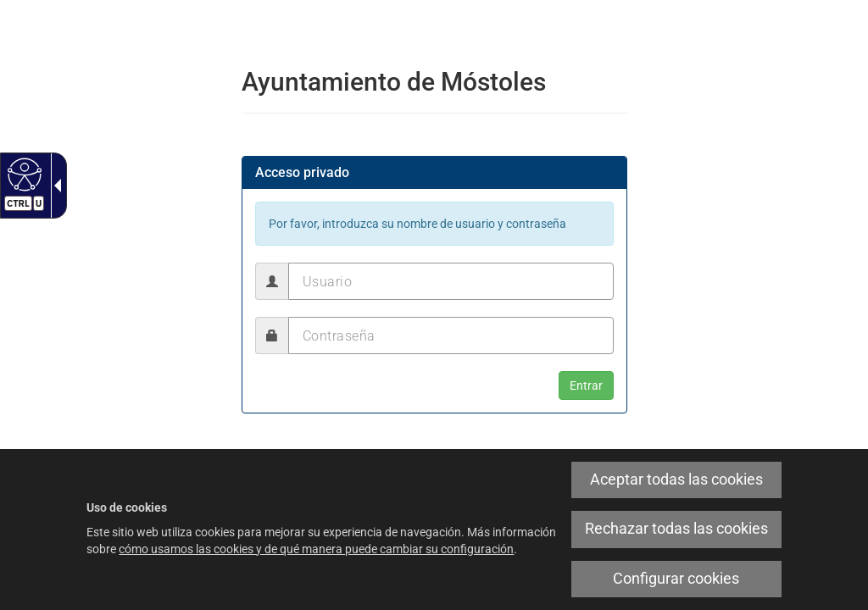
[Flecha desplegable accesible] (54, 186)
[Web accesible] (22, 174)
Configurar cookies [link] (676, 579)
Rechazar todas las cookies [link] (676, 529)
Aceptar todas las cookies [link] (676, 480)
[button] (586, 385)
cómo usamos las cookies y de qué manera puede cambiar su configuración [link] (316, 549)
